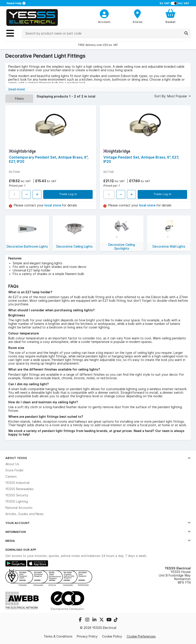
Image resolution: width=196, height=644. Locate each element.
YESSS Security (17, 495)
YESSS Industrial (17, 483)
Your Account (98, 523)
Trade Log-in (68, 194)
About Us (12, 464)
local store (53, 205)
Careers (11, 477)
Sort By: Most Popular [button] (171, 96)
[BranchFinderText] (137, 16)
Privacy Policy (87, 636)
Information (98, 532)
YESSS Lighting (17, 501)
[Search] (186, 33)
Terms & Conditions (58, 636)
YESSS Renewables (19, 489)
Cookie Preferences (141, 636)
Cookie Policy (112, 636)
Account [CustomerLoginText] (104, 22)
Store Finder (14, 470)
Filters (19, 99)
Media (98, 541)
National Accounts (19, 508)
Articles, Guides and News (24, 514)
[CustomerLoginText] (104, 13)
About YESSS (98, 458)
